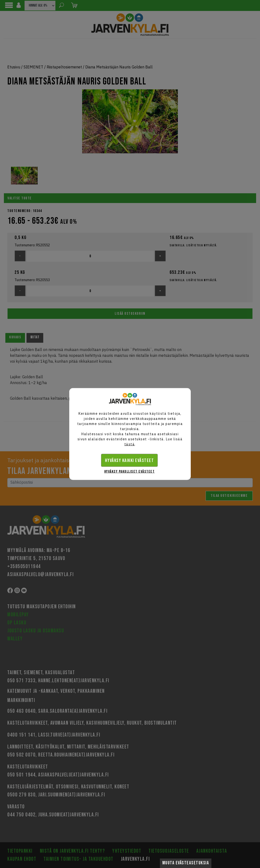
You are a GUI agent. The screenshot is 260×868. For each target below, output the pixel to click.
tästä (130, 444)
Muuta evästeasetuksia (186, 863)
